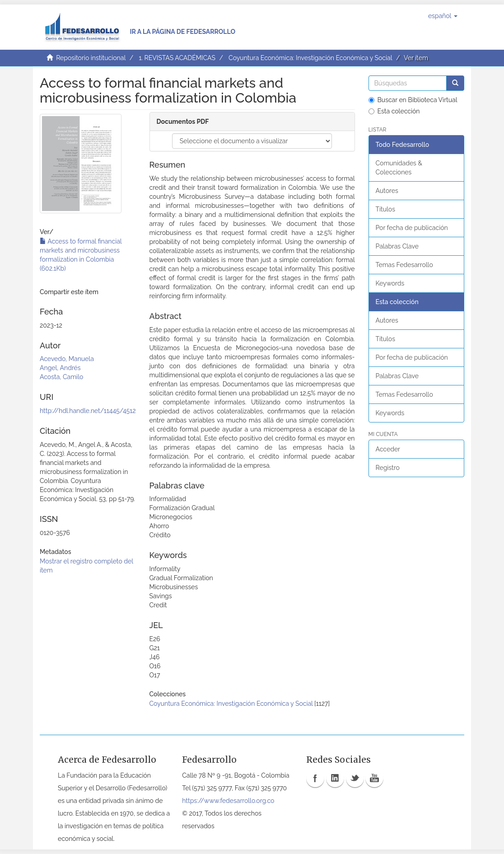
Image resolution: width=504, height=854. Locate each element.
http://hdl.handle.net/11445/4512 (88, 411)
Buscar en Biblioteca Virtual (413, 100)
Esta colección (394, 111)
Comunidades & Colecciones (399, 168)
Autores (387, 191)
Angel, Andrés (60, 368)
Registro (388, 468)
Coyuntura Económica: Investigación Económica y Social (310, 58)
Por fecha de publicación (412, 228)
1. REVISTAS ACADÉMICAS (177, 58)
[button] (443, 16)
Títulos (385, 209)
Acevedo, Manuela (67, 359)
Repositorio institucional (91, 58)
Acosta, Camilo (61, 377)
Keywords (390, 283)
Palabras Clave (397, 246)
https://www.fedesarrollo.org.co (228, 801)
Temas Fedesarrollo (404, 265)
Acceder (388, 449)
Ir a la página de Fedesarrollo (182, 32)
